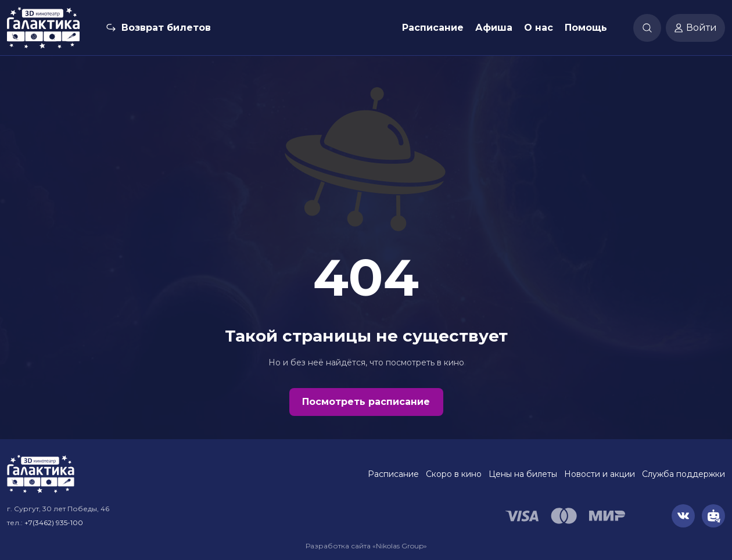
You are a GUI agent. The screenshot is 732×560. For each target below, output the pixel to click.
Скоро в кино (454, 474)
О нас (539, 28)
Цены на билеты (523, 474)
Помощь (586, 28)
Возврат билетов (166, 28)
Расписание (433, 28)
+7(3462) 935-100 (54, 523)
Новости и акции (600, 474)
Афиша (494, 28)
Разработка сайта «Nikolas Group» (366, 546)
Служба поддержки (683, 474)
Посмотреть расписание (366, 402)
